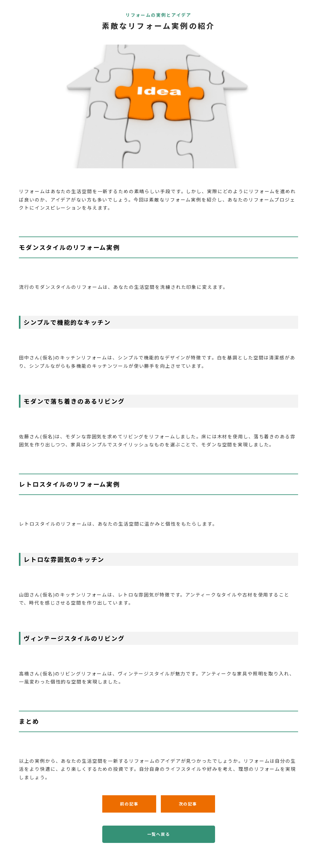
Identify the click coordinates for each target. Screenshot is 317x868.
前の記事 (129, 804)
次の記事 (188, 804)
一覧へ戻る (159, 834)
